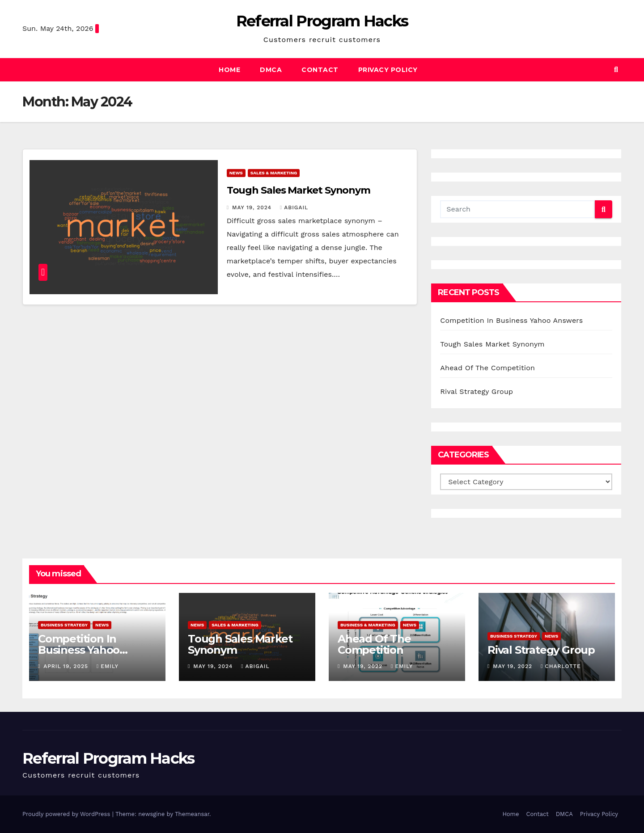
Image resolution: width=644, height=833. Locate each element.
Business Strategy (64, 625)
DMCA (271, 70)
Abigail (294, 207)
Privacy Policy (388, 70)
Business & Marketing (368, 625)
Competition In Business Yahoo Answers (511, 320)
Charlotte (561, 666)
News (236, 173)
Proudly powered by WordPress (67, 814)
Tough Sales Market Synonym (299, 190)
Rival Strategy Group (477, 391)
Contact (320, 70)
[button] (616, 70)
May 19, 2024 (253, 207)
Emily (108, 666)
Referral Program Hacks (322, 21)
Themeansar (192, 814)
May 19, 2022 (364, 666)
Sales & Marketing (274, 173)
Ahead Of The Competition (487, 368)
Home (229, 70)
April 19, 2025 (67, 666)
